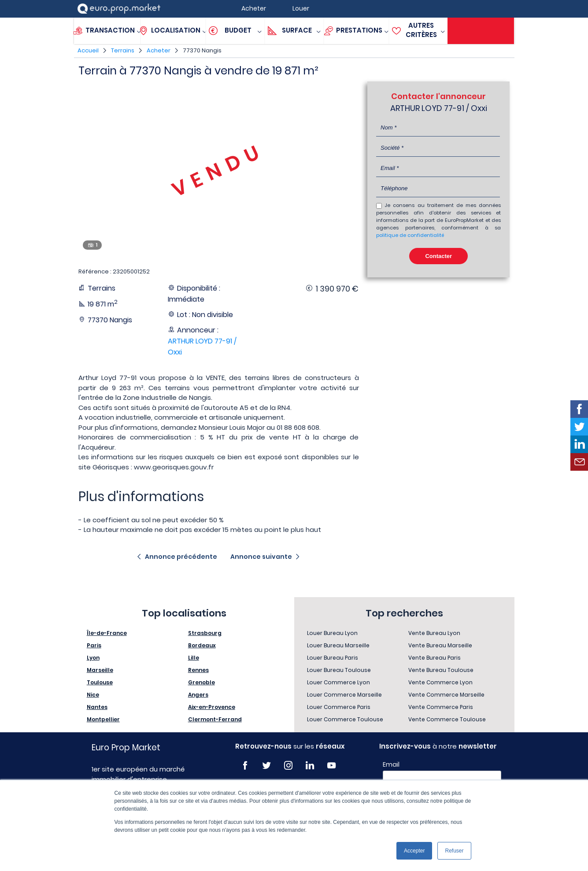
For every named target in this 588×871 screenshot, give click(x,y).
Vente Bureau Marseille (440, 645)
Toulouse (100, 682)
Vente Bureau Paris (435, 658)
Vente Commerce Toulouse (447, 719)
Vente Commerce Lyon (440, 682)
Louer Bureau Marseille (338, 645)
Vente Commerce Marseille (446, 695)
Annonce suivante (261, 557)
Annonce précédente (181, 557)
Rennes (198, 670)
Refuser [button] (454, 851)
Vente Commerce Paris (441, 707)
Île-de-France (107, 633)
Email (391, 764)
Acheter (159, 50)
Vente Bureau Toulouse (441, 670)
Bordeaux (202, 645)
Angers (198, 695)
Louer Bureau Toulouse (339, 670)
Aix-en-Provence (212, 707)
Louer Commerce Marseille (344, 695)
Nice (93, 695)
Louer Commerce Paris (339, 707)
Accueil (88, 50)
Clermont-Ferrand (215, 719)
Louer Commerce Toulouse (345, 719)
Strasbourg (205, 633)
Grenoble (202, 682)
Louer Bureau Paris (333, 658)
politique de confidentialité (410, 235)
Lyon (93, 658)
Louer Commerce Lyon (338, 682)
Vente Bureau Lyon (434, 633)
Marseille (100, 670)
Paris (94, 645)
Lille (194, 658)
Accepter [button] (414, 851)
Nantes (97, 707)
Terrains (123, 50)
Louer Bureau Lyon (332, 633)
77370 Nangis (202, 50)
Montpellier (103, 719)
